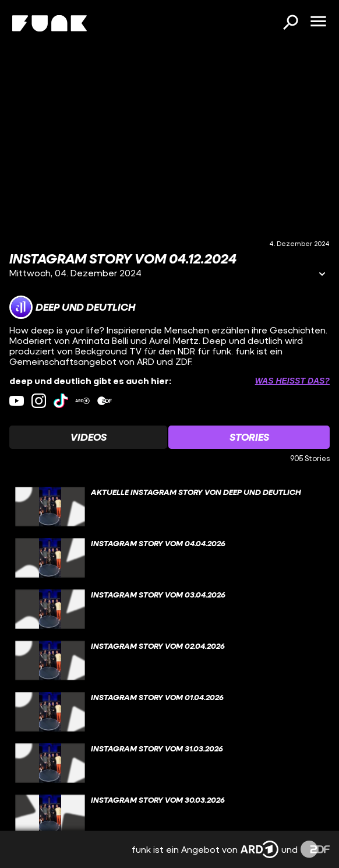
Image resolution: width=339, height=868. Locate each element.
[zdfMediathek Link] (105, 401)
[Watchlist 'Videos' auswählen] (88, 437)
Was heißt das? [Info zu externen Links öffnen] (292, 381)
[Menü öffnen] (318, 22)
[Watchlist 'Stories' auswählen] (249, 437)
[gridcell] (169, 507)
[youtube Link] (17, 401)
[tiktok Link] (61, 401)
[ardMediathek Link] (82, 401)
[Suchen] (290, 23)
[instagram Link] (39, 401)
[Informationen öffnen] (322, 275)
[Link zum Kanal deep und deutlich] (72, 307)
